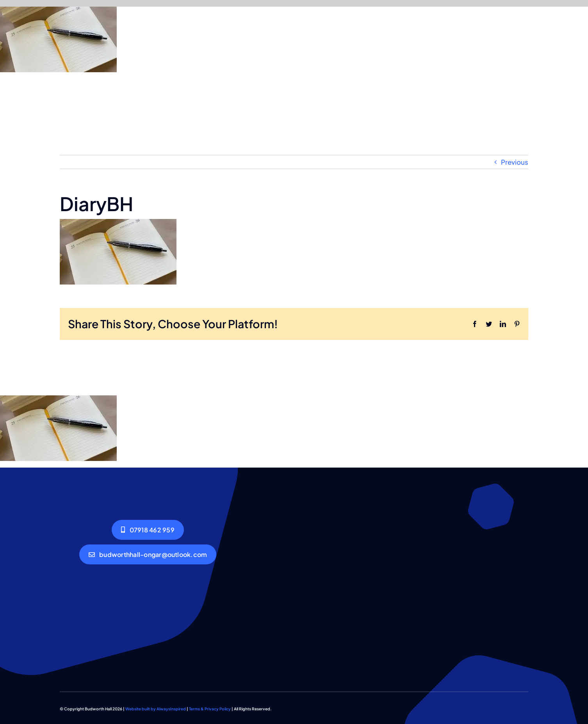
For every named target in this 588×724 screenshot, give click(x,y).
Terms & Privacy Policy (210, 709)
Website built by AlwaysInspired (156, 709)
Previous (515, 162)
